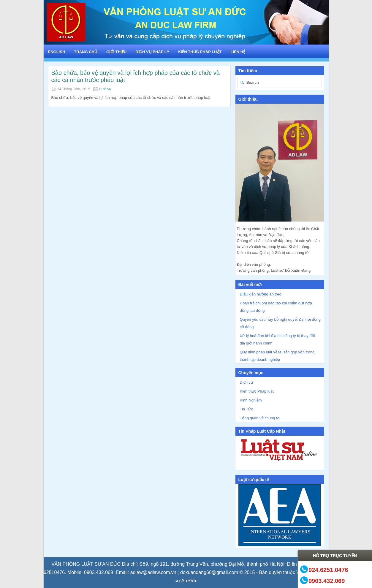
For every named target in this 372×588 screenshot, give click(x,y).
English (57, 52)
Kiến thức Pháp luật (200, 52)
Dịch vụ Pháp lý (152, 52)
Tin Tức (246, 409)
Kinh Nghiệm (251, 400)
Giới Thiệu (116, 52)
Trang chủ (86, 52)
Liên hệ (238, 52)
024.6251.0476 (328, 570)
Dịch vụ (105, 89)
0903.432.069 (327, 581)
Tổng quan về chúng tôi (260, 418)
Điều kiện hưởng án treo (261, 294)
